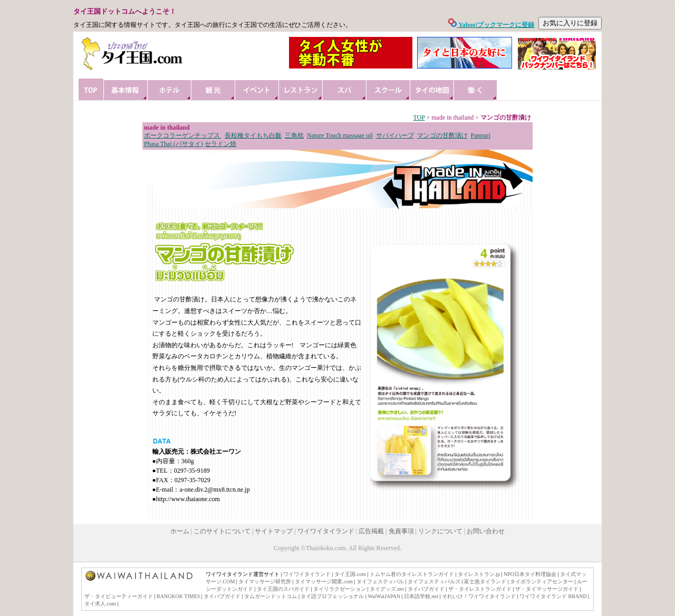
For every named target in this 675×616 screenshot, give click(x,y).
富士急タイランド (485, 581)
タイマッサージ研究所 (265, 581)
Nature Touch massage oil (340, 135)
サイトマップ (274, 531)
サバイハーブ (395, 135)
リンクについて (440, 531)
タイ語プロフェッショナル (332, 596)
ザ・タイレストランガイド (480, 589)
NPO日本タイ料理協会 (530, 574)
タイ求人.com (100, 604)
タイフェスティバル (380, 581)
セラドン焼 (220, 144)
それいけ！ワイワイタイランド (479, 596)
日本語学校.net (421, 596)
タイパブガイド (426, 589)
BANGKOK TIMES (178, 596)
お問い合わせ (486, 531)
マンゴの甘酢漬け (442, 135)
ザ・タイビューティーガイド (119, 596)
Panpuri (481, 135)
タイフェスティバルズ (434, 581)
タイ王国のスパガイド (283, 589)
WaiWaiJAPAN (384, 596)
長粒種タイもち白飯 (253, 135)
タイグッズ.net (387, 589)
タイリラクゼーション (340, 589)
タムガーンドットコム (271, 596)
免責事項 (401, 531)
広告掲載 (371, 531)
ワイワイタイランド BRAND (553, 596)
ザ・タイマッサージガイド (547, 589)
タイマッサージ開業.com (324, 581)
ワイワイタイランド (326, 531)
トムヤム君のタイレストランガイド (412, 574)
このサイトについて (222, 531)
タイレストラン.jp (479, 574)
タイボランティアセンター (542, 581)
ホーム (180, 531)
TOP (419, 118)
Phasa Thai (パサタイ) (173, 144)
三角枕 (294, 135)
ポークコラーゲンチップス (183, 135)
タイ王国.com (350, 574)
